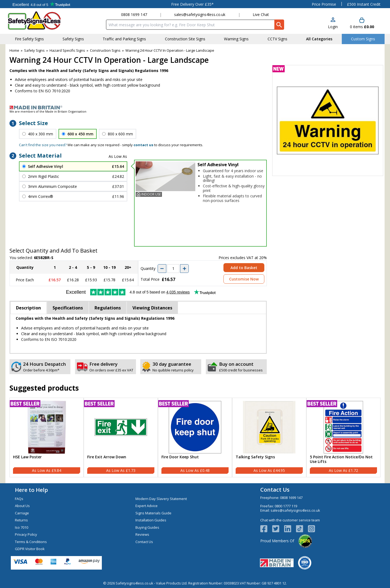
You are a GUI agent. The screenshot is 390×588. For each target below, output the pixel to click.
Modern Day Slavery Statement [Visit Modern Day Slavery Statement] (161, 499)
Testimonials (41, 4)
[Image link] (195, 107)
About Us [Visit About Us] (22, 506)
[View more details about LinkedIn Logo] (290, 529)
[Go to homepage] (39, 21)
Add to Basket (244, 268)
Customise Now (244, 279)
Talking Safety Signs (255, 457)
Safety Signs (34, 50)
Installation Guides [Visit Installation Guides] (151, 520)
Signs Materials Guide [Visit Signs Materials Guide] (153, 513)
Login (333, 27)
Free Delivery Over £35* (192, 4)
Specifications (68, 308)
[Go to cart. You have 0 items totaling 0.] (362, 23)
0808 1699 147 (134, 14)
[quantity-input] (173, 269)
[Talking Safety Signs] (269, 437)
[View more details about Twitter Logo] (278, 529)
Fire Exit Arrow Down (107, 457)
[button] (333, 23)
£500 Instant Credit (364, 4)
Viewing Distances (152, 308)
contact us (143, 145)
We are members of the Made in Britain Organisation (48, 111)
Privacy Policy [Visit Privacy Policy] (26, 534)
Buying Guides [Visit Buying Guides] (147, 527)
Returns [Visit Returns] (21, 520)
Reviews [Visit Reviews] (142, 534)
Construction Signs (105, 50)
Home (14, 50)
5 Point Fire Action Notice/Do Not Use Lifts (341, 459)
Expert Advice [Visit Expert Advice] (147, 506)
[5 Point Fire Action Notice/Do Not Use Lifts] (343, 437)
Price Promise (324, 4)
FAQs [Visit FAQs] (19, 499)
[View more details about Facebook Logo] (266, 529)
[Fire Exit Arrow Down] (121, 437)
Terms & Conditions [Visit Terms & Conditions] (31, 542)
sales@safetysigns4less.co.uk (200, 14)
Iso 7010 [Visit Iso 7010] (22, 527)
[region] (47, 427)
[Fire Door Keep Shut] (195, 437)
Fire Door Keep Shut (180, 457)
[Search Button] (279, 25)
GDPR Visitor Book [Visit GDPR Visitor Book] (30, 549)
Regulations (108, 308)
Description (28, 308)
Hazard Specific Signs (67, 50)
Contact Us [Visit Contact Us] (144, 542)
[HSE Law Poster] (47, 437)
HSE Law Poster (27, 457)
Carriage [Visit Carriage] (22, 513)
